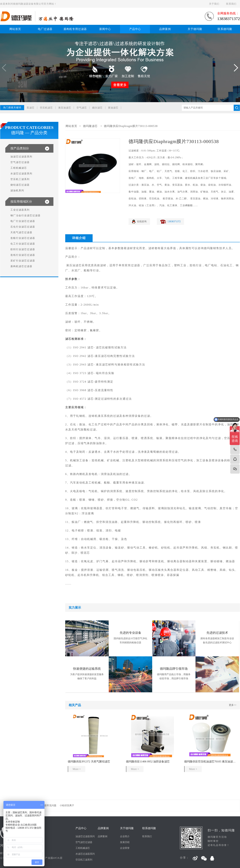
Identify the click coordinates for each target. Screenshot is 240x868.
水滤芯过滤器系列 (21, 174)
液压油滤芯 (65, 108)
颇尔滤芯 (97, 108)
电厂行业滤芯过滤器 (23, 221)
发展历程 (125, 842)
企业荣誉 (125, 848)
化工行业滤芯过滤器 (23, 244)
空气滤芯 (82, 108)
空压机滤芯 (46, 108)
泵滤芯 (31, 108)
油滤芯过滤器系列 (21, 157)
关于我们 (214, 4)
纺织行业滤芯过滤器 (23, 249)
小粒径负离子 (67, 805)
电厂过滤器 (45, 29)
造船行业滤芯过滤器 (23, 238)
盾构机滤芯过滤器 (21, 266)
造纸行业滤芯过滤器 (23, 255)
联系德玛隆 (225, 29)
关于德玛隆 (195, 29)
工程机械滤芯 (19, 168)
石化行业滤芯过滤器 (23, 227)
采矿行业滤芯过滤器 (23, 261)
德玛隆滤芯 (90, 126)
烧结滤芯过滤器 (20, 185)
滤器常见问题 (49, 805)
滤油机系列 (17, 191)
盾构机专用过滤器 (75, 29)
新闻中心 (105, 29)
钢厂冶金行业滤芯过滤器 (26, 216)
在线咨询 (142, 221)
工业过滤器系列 (20, 210)
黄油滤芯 (113, 108)
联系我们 (231, 4)
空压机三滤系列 (20, 179)
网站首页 (15, 29)
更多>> (233, 705)
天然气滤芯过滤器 (21, 232)
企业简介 (125, 836)
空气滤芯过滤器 (20, 162)
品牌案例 (165, 29)
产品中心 (135, 29)
